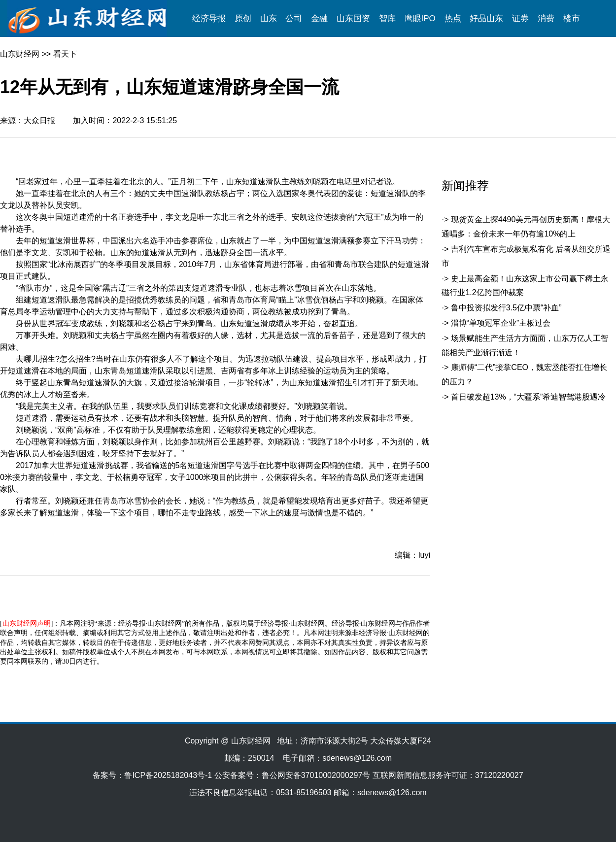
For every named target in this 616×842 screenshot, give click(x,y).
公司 (294, 18)
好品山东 (486, 18)
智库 (387, 18)
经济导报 (209, 18)
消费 (546, 18)
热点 (453, 18)
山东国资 (353, 18)
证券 (520, 18)
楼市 (572, 18)
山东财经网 (20, 54)
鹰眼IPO (420, 18)
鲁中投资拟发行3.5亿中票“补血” (506, 308)
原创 (243, 18)
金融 (319, 18)
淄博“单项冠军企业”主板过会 (501, 323)
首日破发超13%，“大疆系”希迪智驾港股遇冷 (529, 397)
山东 (269, 18)
